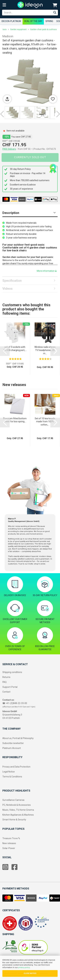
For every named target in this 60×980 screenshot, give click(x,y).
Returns (6, 677)
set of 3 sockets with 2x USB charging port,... (15, 349)
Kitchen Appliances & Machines (18, 815)
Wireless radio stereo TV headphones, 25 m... (45, 350)
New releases (9, 843)
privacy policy (24, 968)
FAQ (4, 682)
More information (47, 271)
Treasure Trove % (11, 838)
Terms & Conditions (12, 777)
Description (11, 213)
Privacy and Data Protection (16, 767)
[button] (2, 114)
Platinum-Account (12, 748)
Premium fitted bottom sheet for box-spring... (15, 420)
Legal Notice (9, 772)
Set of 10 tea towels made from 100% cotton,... (45, 422)
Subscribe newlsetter (13, 743)
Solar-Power (9, 848)
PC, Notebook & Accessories (17, 805)
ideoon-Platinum (11, 21)
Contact (6, 692)
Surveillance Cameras (13, 800)
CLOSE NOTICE (30, 973)
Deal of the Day (33, 21)
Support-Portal (10, 687)
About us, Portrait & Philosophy (18, 738)
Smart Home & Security (14, 820)
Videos (8, 289)
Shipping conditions (12, 672)
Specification (12, 281)
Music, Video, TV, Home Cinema (18, 810)
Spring (49, 21)
